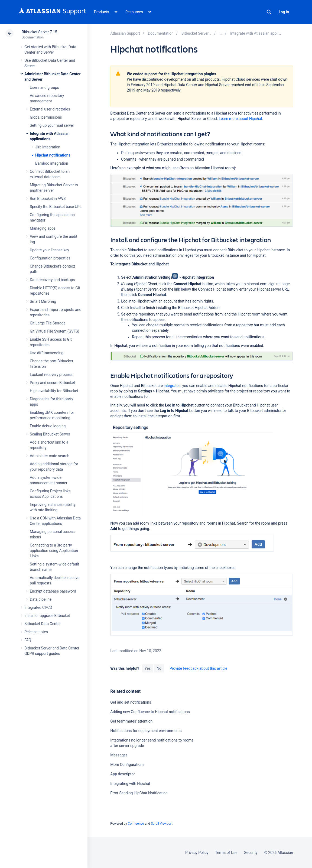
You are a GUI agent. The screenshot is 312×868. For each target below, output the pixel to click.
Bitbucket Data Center (43, 624)
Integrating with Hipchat (130, 784)
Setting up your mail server (52, 125)
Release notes (36, 632)
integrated (172, 386)
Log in (284, 12)
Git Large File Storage (48, 323)
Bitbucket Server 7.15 (39, 32)
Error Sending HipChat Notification (139, 793)
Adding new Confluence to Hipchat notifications (150, 712)
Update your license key (49, 250)
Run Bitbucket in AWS (48, 199)
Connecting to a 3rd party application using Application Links (54, 551)
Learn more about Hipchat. (241, 119)
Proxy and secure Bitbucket (52, 383)
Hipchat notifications (53, 155)
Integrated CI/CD (38, 607)
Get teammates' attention (131, 721)
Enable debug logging (48, 426)
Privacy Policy (197, 853)
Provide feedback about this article (198, 668)
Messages (119, 755)
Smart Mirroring (43, 301)
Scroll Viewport (162, 824)
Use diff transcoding (47, 353)
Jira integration (48, 147)
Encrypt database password (53, 591)
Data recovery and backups (52, 280)
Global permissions (46, 117)
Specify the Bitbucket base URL (56, 207)
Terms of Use (226, 853)
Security (251, 853)
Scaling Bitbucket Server (50, 434)
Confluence (136, 824)
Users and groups (44, 87)
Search (269, 12)
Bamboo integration (52, 163)
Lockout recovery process (51, 375)
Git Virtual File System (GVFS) (55, 331)
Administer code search (50, 456)
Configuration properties (50, 258)
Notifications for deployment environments (146, 731)
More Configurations (127, 765)
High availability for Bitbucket (54, 391)
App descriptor (122, 774)
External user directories (50, 109)
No (159, 668)
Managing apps (43, 228)
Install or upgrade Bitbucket (47, 616)
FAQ (28, 640)
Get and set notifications (131, 702)
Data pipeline (41, 599)
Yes (148, 668)
